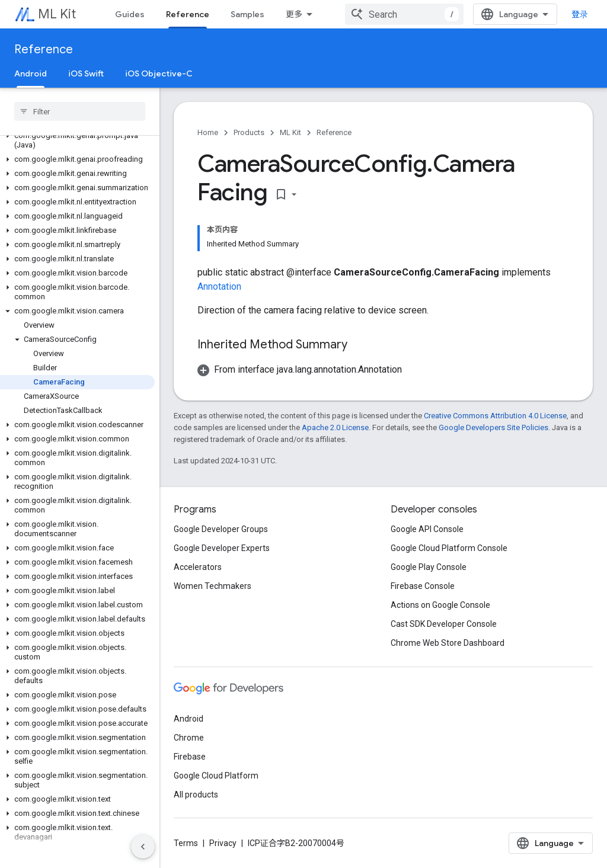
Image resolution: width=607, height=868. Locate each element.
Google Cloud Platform (216, 776)
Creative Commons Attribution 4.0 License (495, 416)
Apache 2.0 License (335, 427)
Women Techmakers (213, 586)
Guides (130, 14)
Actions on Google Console (440, 605)
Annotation (219, 286)
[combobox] (404, 14)
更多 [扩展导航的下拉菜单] (294, 14)
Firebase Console (423, 586)
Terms (186, 843)
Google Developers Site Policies (493, 427)
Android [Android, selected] (31, 73)
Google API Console (427, 529)
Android (189, 719)
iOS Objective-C (159, 73)
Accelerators (198, 567)
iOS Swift (86, 73)
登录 (580, 14)
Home (208, 132)
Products (249, 132)
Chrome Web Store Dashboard (448, 643)
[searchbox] (80, 111)
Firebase (190, 757)
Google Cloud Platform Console (449, 548)
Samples (247, 14)
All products (196, 795)
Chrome (189, 738)
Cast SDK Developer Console (444, 624)
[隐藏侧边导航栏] (143, 847)
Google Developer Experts (222, 548)
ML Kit (57, 14)
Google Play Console (429, 567)
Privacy (223, 843)
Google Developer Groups (221, 529)
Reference (44, 49)
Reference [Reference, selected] (188, 14)
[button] (77, 140)
